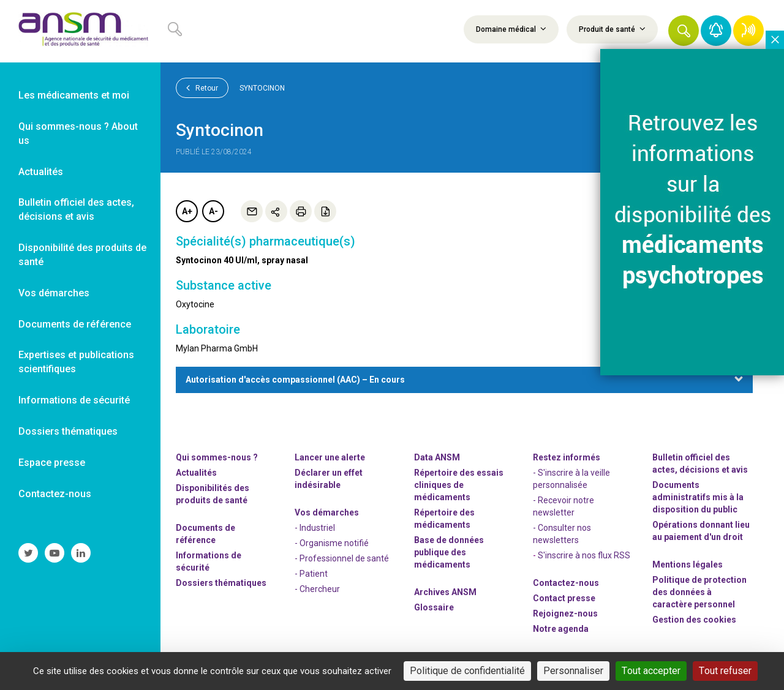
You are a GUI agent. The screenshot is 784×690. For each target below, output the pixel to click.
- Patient (311, 574)
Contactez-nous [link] (55, 494)
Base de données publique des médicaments (449, 552)
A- (213, 211)
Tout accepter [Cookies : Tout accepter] (651, 671)
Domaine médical (511, 29)
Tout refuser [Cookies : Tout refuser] (725, 671)
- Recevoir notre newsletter (563, 506)
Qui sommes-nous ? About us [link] (78, 133)
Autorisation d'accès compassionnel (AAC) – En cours (295, 380)
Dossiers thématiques (221, 583)
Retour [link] (202, 88)
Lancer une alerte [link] (330, 457)
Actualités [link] (41, 172)
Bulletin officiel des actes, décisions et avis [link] (76, 209)
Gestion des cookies (694, 620)
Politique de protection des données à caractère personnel (699, 592)
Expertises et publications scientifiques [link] (76, 362)
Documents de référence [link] (75, 324)
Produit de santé (612, 29)
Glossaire (434, 607)
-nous (565, 613)
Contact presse (564, 598)
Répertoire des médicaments (444, 519)
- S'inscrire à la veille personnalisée (571, 479)
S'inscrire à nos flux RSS (584, 555)
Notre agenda (561, 629)
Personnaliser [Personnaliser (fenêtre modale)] (573, 671)
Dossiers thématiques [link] (68, 431)
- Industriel (315, 528)
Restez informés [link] (567, 457)
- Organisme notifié (332, 543)
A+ (187, 211)
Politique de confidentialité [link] (467, 671)
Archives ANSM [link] (445, 592)
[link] (80, 31)
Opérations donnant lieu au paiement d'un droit (701, 531)
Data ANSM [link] (437, 457)
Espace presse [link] (52, 463)
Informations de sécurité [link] (74, 400)
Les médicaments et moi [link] (74, 95)
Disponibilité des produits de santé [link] (82, 255)
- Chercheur (317, 589)
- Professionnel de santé (342, 558)
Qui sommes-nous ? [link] (217, 457)
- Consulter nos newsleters (562, 534)
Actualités (196, 473)
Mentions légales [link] (688, 564)
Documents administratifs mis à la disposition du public (698, 497)
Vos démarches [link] (54, 293)
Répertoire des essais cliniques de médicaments (459, 485)
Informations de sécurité (209, 561)
